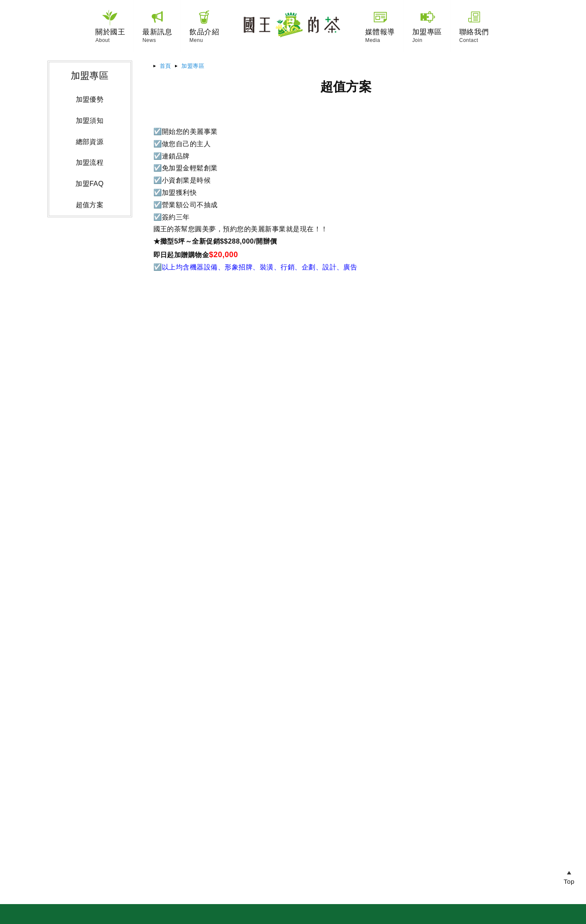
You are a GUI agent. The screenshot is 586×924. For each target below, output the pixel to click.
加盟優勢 (90, 99)
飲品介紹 (204, 32)
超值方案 (90, 205)
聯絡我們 (474, 32)
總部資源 (90, 142)
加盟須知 (90, 121)
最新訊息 (157, 32)
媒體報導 (380, 32)
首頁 (165, 66)
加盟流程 (90, 162)
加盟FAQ (89, 184)
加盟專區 (193, 66)
